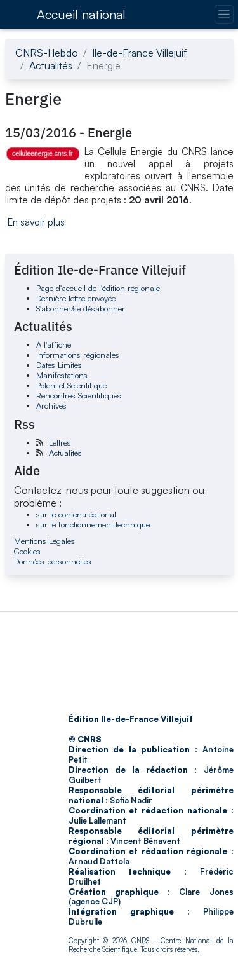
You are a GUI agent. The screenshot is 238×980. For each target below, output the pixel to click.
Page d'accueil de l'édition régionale (98, 288)
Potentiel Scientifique (71, 385)
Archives (51, 405)
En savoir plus (36, 222)
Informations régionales (78, 355)
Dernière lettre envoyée (76, 298)
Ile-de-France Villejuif (139, 53)
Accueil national (81, 14)
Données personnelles (53, 561)
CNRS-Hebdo (47, 53)
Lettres (60, 442)
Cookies (27, 551)
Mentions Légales (44, 541)
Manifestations (62, 375)
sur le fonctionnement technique (93, 524)
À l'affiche (54, 344)
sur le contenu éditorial (76, 514)
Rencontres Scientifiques (79, 395)
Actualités (51, 65)
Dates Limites (59, 365)
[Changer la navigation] (224, 14)
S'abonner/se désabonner (81, 308)
